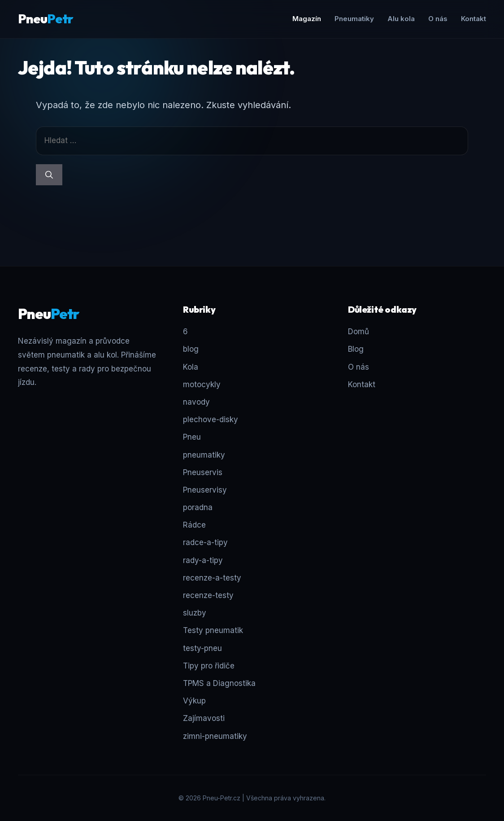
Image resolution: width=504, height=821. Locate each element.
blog (191, 349)
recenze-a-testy (212, 578)
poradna (198, 507)
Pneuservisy (205, 490)
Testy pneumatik (213, 630)
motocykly (202, 384)
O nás (438, 19)
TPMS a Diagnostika (219, 683)
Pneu (46, 19)
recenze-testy (208, 595)
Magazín (307, 19)
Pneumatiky (354, 19)
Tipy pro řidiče (209, 666)
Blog (356, 349)
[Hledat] (49, 175)
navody (196, 402)
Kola (191, 367)
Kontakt (474, 19)
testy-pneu (202, 648)
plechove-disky (211, 419)
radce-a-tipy (205, 542)
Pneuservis (203, 472)
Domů (358, 332)
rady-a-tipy (203, 560)
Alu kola (401, 19)
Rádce (194, 525)
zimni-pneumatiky (215, 736)
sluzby (195, 613)
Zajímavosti (204, 718)
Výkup (194, 701)
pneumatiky (204, 455)
